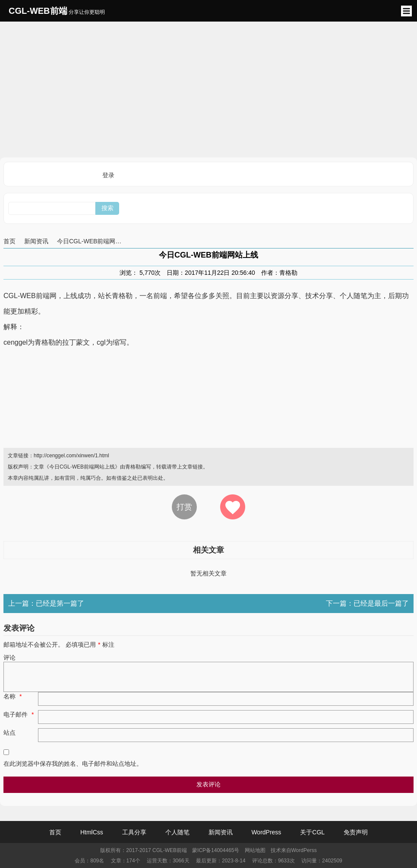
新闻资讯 (36, 241)
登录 (108, 175)
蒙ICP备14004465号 (216, 850)
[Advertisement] (208, 88)
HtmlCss (92, 832)
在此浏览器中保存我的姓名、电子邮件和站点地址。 (73, 764)
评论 (9, 657)
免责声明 (356, 832)
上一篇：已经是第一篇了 (46, 603)
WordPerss (304, 850)
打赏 (184, 507)
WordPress (266, 832)
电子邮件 (20, 714)
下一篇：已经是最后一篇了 (367, 603)
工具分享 (134, 832)
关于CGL (312, 832)
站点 (9, 733)
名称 (14, 696)
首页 (9, 241)
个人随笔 (177, 832)
